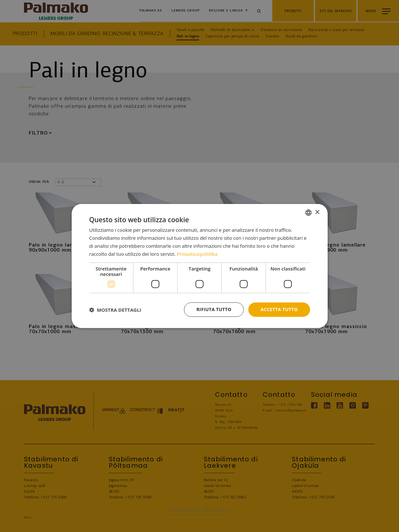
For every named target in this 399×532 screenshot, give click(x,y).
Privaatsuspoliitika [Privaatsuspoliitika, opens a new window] (197, 254)
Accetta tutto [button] (279, 309)
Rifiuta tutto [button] (214, 309)
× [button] (317, 212)
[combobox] (308, 213)
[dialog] (200, 266)
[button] (115, 310)
